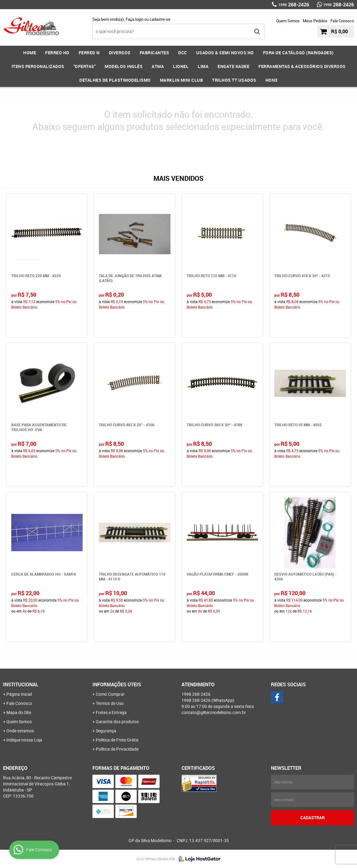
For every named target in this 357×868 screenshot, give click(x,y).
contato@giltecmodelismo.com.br (214, 712)
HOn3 (272, 80)
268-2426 (294, 5)
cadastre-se (160, 19)
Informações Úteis (117, 684)
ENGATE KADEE (233, 66)
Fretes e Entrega (111, 712)
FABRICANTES (155, 53)
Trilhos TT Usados (234, 80)
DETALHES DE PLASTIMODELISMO (115, 80)
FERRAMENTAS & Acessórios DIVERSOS (302, 66)
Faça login (135, 19)
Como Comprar (110, 694)
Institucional (21, 684)
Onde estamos (20, 731)
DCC (183, 53)
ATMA (158, 66)
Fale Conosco (342, 21)
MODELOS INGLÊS (124, 66)
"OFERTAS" (85, 66)
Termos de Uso (110, 703)
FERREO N (89, 53)
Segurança (106, 731)
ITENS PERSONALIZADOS (38, 66)
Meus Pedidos (315, 21)
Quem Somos (288, 21)
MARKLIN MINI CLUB (182, 80)
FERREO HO (57, 53)
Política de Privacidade (117, 749)
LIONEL (181, 66)
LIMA (203, 66)
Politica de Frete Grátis (117, 740)
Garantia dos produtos (117, 722)
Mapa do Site (19, 712)
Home (30, 53)
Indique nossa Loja (24, 740)
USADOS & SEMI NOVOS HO (225, 53)
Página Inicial (19, 694)
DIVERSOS (120, 53)
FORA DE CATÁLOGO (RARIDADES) (298, 53)
